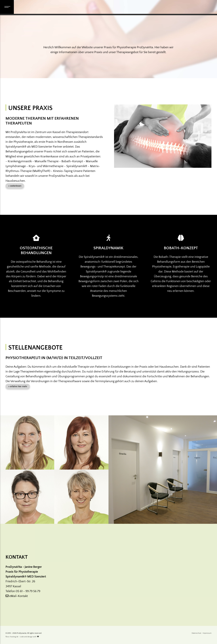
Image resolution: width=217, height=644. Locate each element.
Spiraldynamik (108, 248)
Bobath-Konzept (181, 248)
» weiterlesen (15, 186)
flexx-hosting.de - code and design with (22, 637)
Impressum (207, 633)
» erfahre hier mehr (18, 386)
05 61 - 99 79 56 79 (28, 591)
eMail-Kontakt (17, 596)
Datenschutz (196, 633)
